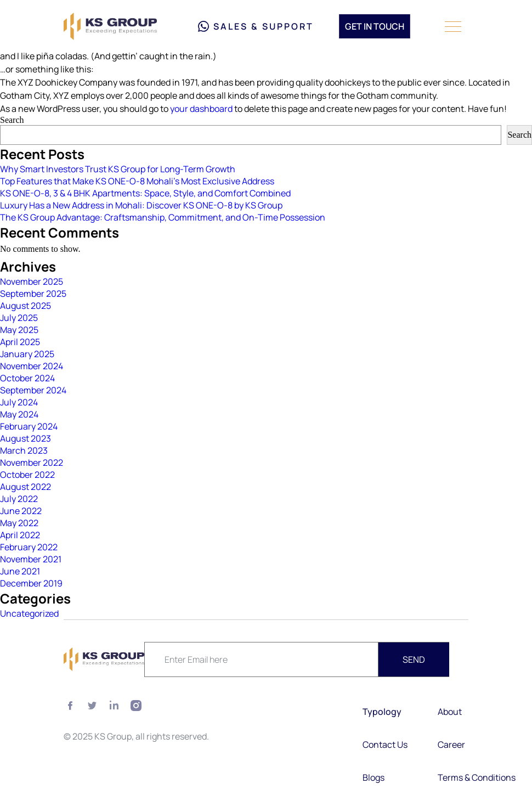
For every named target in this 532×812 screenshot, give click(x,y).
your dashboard (201, 109)
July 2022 (19, 499)
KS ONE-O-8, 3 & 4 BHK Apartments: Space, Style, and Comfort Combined (145, 193)
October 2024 (27, 378)
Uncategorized (29, 613)
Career (451, 745)
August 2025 (26, 306)
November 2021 (31, 559)
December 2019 (31, 583)
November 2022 (32, 463)
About (450, 712)
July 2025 (19, 318)
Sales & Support (256, 26)
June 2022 (21, 511)
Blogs (373, 777)
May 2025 (19, 330)
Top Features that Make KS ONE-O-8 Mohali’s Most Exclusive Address (137, 181)
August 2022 (26, 487)
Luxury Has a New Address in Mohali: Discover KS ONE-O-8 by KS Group (141, 205)
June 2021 (20, 571)
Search (12, 120)
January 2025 (27, 354)
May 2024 (19, 414)
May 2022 (19, 523)
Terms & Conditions (477, 777)
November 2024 (32, 366)
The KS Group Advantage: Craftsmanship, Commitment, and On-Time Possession (163, 217)
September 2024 (33, 390)
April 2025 (20, 342)
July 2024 (19, 402)
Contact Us (385, 745)
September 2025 (33, 294)
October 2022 (27, 475)
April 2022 (20, 535)
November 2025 (32, 281)
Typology (383, 712)
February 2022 (29, 547)
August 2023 (26, 438)
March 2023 (24, 450)
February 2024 (29, 426)
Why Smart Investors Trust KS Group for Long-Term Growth (118, 169)
